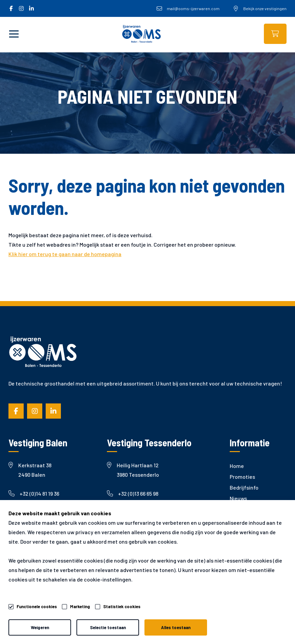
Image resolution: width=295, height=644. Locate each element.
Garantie (240, 520)
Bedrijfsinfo (244, 487)
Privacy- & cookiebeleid (98, 624)
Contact (240, 531)
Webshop (275, 34)
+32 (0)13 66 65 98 (133, 493)
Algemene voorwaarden (29, 624)
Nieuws (238, 498)
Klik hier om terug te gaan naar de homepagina (65, 254)
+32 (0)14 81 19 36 (34, 493)
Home (237, 466)
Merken (239, 509)
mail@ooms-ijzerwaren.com (48, 512)
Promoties (242, 477)
